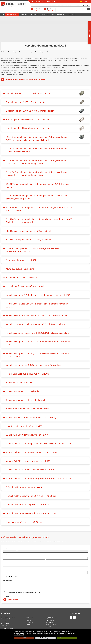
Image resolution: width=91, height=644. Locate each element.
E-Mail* (48, 569)
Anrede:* (6, 555)
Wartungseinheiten (57, 15)
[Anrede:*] (24, 558)
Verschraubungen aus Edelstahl (43, 52)
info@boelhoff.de (52, 1)
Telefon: (6, 569)
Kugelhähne (35, 15)
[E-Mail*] (67, 572)
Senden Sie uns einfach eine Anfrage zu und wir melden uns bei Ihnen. (26, 79)
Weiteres (69, 15)
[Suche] (81, 9)
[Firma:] (45, 565)
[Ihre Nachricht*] (45, 586)
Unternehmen (52, 5)
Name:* (48, 555)
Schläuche (45, 15)
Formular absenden (13, 600)
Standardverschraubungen (26, 52)
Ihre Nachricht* (8, 581)
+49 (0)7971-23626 (39, 1)
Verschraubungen (11, 15)
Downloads (61, 5)
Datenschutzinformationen (20, 592)
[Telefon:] (24, 572)
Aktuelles (69, 5)
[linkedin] (74, 617)
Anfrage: (6, 548)
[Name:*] (67, 558)
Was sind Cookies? (19, 635)
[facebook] (71, 617)
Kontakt (86, 5)
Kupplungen (24, 15)
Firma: (5, 562)
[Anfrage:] (45, 551)
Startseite (4, 52)
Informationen (77, 5)
